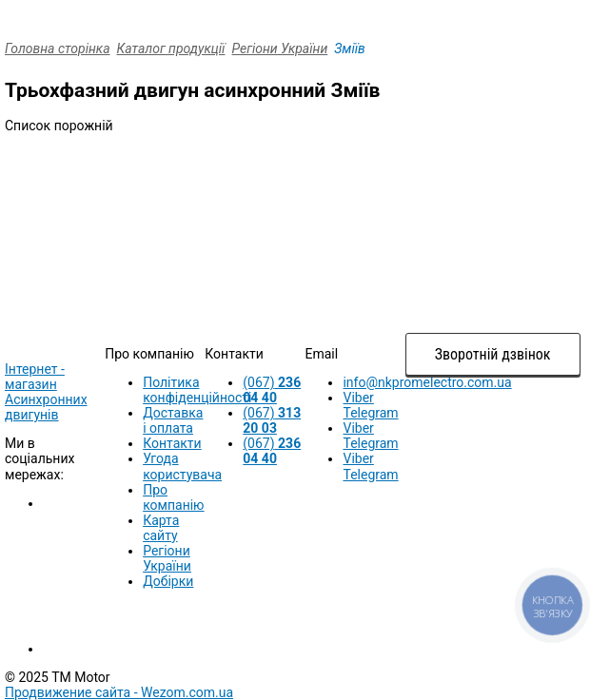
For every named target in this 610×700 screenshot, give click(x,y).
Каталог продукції (171, 49)
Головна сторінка (58, 49)
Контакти (172, 443)
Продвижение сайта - (119, 692)
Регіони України (280, 49)
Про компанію (173, 497)
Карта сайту (161, 528)
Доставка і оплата (173, 420)
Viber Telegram (370, 405)
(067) (272, 390)
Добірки (168, 581)
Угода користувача (182, 466)
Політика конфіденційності (197, 390)
